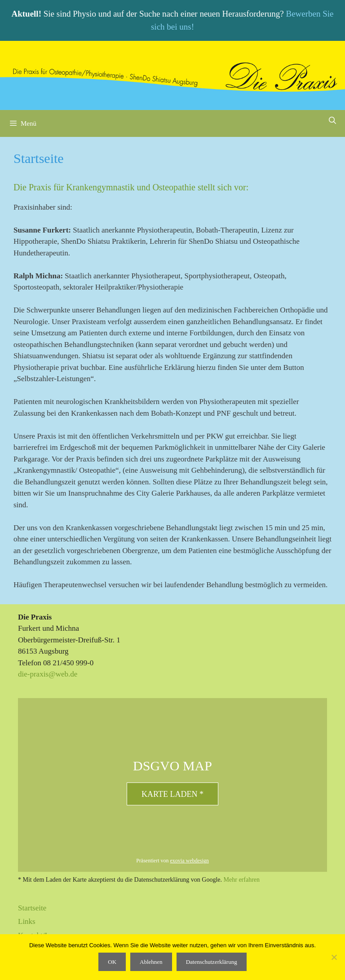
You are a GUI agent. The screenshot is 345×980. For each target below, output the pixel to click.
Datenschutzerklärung (212, 962)
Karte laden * (172, 794)
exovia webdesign (190, 861)
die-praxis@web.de (48, 674)
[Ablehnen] (334, 957)
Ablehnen (151, 962)
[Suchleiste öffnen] (332, 121)
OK (112, 962)
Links (27, 921)
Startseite (32, 908)
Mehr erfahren (242, 880)
